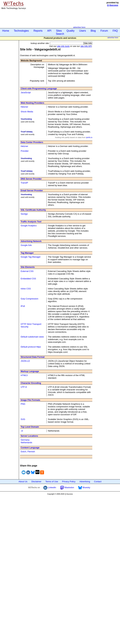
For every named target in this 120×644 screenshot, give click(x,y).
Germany (25, 440)
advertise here (79, 27)
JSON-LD (25, 361)
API (49, 31)
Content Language (30, 448)
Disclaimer (36, 482)
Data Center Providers (32, 142)
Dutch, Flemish (28, 452)
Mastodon (67, 487)
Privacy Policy (69, 482)
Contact (98, 482)
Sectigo (24, 214)
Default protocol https (31, 347)
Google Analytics (29, 226)
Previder (25, 151)
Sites (59, 31)
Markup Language (30, 371)
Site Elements (28, 267)
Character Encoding (31, 383)
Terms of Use (52, 482)
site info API (86, 46)
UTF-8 (24, 387)
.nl (22, 431)
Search (60, 34)
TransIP (24, 183)
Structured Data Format (33, 357)
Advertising (85, 482)
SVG (23, 419)
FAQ (115, 31)
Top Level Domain (30, 427)
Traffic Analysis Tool (31, 222)
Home (6, 31)
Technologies (21, 31)
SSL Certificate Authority (33, 210)
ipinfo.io (89, 137)
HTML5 (24, 375)
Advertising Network (31, 241)
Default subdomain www (32, 337)
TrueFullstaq (27, 132)
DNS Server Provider (31, 179)
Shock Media (27, 112)
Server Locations (29, 436)
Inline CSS (26, 289)
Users (83, 31)
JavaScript (26, 92)
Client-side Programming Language (39, 89)
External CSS (27, 271)
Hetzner (24, 107)
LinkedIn (50, 487)
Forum (104, 31)
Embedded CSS (28, 279)
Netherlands (26, 442)
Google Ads (26, 245)
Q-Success (113, 5)
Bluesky (84, 487)
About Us (23, 482)
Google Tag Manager (31, 257)
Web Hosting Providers (32, 103)
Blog (93, 31)
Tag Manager (27, 253)
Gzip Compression (29, 299)
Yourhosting (26, 119)
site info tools (63, 46)
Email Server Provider (32, 190)
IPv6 (23, 306)
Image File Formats (30, 400)
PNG (23, 404)
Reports (38, 31)
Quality (70, 31)
